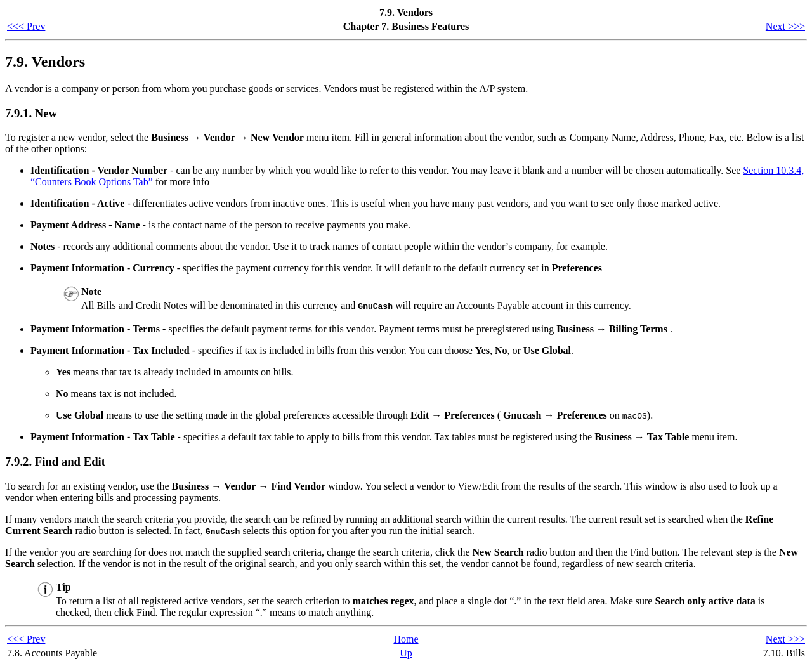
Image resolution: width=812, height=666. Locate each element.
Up (406, 653)
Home (406, 639)
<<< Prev (26, 26)
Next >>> (785, 26)
